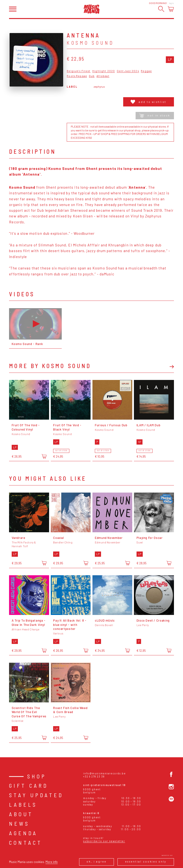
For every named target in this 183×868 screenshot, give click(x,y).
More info (52, 862)
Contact (26, 843)
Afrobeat (103, 76)
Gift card (29, 786)
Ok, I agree (96, 861)
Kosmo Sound (90, 43)
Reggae (146, 71)
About (21, 814)
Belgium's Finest (79, 71)
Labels (23, 805)
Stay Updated (36, 795)
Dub (92, 76)
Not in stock (155, 116)
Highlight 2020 (104, 71)
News (19, 824)
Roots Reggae (77, 76)
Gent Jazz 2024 (128, 71)
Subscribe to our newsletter (104, 841)
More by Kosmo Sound (50, 366)
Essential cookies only (146, 861)
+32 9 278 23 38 (94, 776)
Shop (37, 776)
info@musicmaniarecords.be (104, 773)
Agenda (23, 833)
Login (171, 3)
